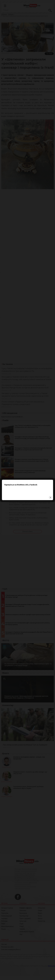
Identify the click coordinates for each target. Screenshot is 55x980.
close (50, 477)
